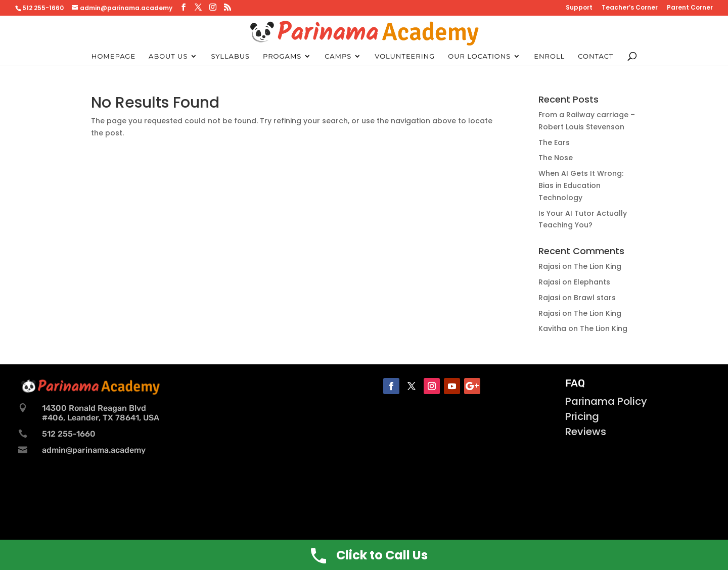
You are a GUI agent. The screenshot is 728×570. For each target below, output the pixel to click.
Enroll (549, 56)
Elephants (592, 282)
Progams (282, 56)
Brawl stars (595, 298)
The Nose (556, 158)
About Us (168, 56)
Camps (338, 56)
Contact (596, 56)
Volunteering (405, 56)
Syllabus (230, 56)
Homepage (113, 56)
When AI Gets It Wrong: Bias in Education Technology (581, 185)
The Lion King (598, 266)
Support (579, 8)
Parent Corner (690, 8)
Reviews (586, 432)
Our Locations (479, 56)
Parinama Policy (606, 401)
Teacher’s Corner (630, 8)
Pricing (582, 416)
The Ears (554, 142)
